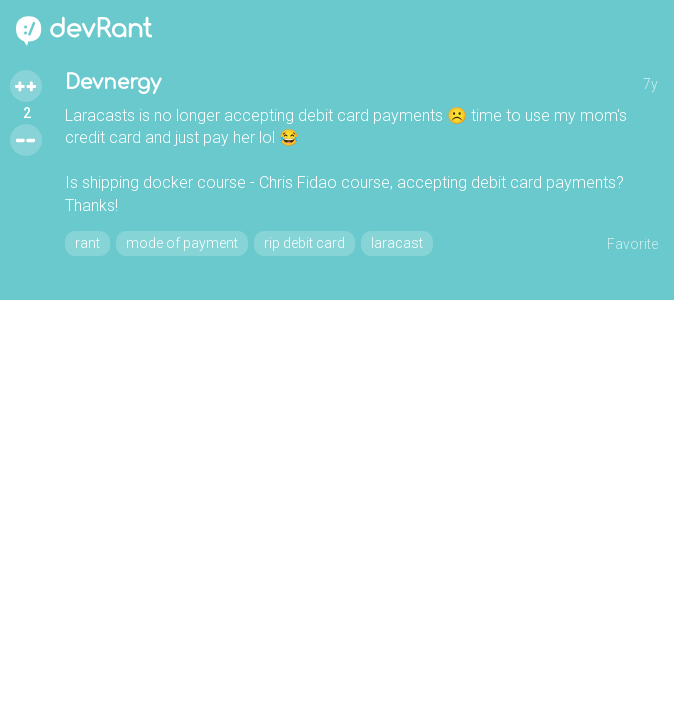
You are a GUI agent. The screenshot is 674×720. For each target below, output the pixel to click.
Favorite (632, 244)
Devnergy (113, 82)
